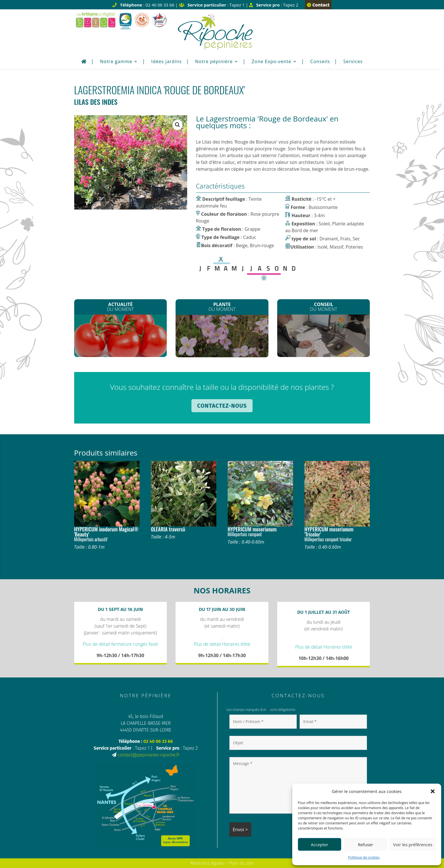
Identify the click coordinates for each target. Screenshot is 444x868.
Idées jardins (166, 62)
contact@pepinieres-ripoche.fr (148, 755)
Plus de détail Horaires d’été (222, 644)
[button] (433, 791)
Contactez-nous (222, 406)
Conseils (320, 62)
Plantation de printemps (324, 336)
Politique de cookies (364, 857)
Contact (318, 5)
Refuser (366, 845)
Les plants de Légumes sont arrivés (120, 337)
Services (353, 62)
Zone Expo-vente (272, 62)
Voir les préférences (413, 845)
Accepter (320, 845)
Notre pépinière (214, 62)
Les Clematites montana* (222, 337)
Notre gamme (116, 62)
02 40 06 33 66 (158, 741)
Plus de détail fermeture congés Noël (120, 644)
